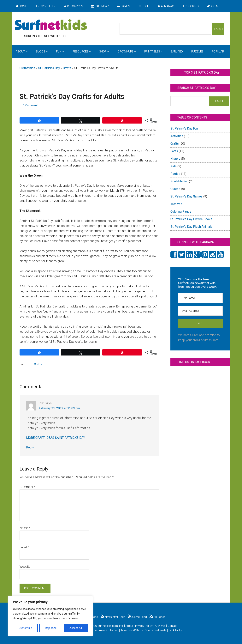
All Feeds (157, 617)
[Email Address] (200, 311)
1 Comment (30, 105)
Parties (175, 174)
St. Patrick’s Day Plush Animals (191, 227)
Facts (174, 151)
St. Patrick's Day (49, 68)
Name (25, 528)
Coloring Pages (181, 212)
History (175, 159)
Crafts (67, 68)
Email (24, 547)
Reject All (51, 628)
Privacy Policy (144, 626)
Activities (177, 136)
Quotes (175, 189)
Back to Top (176, 630)
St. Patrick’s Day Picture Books (191, 219)
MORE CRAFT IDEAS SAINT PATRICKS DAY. (56, 438)
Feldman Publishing (106, 630)
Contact (172, 626)
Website (25, 567)
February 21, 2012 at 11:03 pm (59, 408)
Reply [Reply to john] (30, 447)
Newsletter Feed (113, 617)
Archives (176, 204)
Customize (25, 628)
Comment (27, 487)
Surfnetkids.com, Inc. (111, 626)
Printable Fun (179, 181)
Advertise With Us (132, 630)
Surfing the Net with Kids (51, 25)
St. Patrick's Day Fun (184, 128)
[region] (50, 616)
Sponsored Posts (156, 630)
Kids (174, 166)
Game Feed (137, 617)
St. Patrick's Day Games (186, 196)
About (129, 626)
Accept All (76, 628)
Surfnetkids (27, 68)
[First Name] (200, 298)
